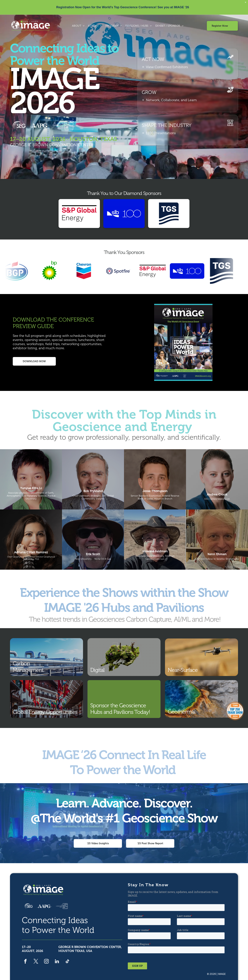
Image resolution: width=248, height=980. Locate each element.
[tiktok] (67, 962)
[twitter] (36, 962)
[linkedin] (57, 962)
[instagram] (46, 962)
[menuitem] (78, 26)
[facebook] (25, 962)
